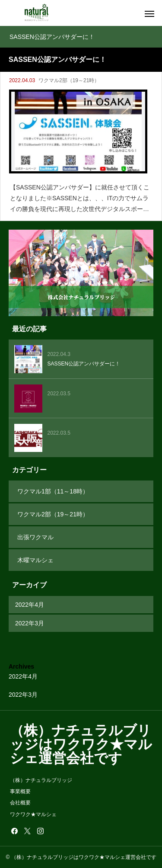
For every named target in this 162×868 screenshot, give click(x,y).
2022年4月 (30, 605)
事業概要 (20, 791)
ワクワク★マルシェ (33, 814)
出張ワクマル (35, 537)
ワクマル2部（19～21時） (69, 80)
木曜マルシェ (35, 560)
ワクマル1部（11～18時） (53, 491)
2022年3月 (30, 623)
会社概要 (20, 803)
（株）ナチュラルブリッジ (41, 780)
